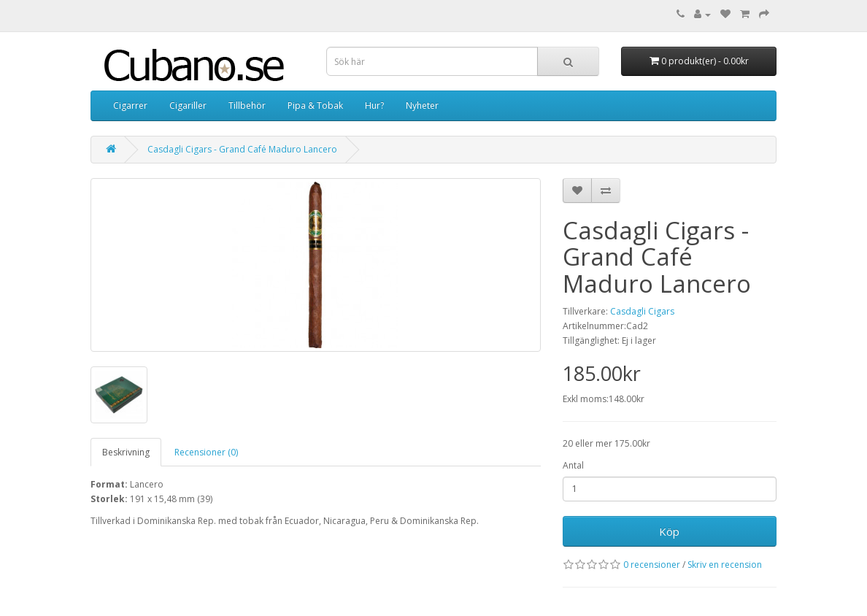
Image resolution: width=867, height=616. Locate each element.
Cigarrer (130, 105)
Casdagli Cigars (642, 311)
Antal (573, 465)
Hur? (374, 105)
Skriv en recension (725, 565)
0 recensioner (652, 565)
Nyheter (422, 105)
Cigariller (188, 105)
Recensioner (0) (206, 452)
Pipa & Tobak (315, 105)
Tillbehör (247, 105)
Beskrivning (126, 452)
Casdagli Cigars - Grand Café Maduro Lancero (242, 149)
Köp (669, 531)
